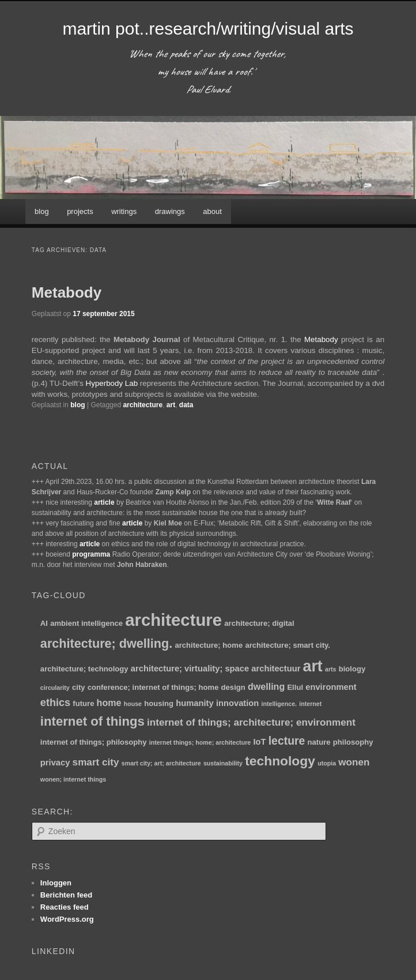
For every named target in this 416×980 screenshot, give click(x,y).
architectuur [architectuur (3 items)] (276, 669)
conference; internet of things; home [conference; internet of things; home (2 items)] (153, 687)
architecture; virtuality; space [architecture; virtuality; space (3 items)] (190, 669)
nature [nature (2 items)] (319, 742)
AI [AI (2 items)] (44, 623)
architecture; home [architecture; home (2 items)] (209, 645)
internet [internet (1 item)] (310, 704)
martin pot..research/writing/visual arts (208, 29)
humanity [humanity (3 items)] (194, 703)
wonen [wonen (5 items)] (354, 762)
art (171, 405)
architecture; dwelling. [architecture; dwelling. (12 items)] (106, 643)
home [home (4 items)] (109, 703)
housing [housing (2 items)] (159, 703)
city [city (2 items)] (79, 687)
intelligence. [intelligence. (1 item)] (279, 704)
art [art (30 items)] (313, 666)
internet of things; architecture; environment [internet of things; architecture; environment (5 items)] (251, 722)
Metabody (67, 292)
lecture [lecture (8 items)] (287, 741)
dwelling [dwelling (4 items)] (266, 686)
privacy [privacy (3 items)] (55, 763)
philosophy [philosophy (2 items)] (353, 742)
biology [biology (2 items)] (352, 669)
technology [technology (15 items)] (280, 761)
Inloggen (56, 883)
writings (124, 211)
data (186, 405)
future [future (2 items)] (83, 703)
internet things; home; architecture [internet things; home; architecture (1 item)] (200, 742)
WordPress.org (67, 919)
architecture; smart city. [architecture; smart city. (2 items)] (287, 645)
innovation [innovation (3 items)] (237, 703)
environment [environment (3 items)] (331, 687)
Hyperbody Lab (112, 383)
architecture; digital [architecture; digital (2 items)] (259, 623)
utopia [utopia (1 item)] (327, 763)
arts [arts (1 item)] (331, 669)
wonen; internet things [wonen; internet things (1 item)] (73, 779)
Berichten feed (66, 895)
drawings (170, 211)
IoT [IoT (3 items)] (259, 742)
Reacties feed (65, 907)
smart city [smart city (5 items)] (96, 762)
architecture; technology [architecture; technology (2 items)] (84, 669)
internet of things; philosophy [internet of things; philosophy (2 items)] (94, 742)
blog (42, 211)
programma (91, 554)
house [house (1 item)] (133, 704)
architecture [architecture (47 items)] (173, 620)
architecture (143, 405)
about (212, 211)
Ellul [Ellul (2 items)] (295, 687)
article (104, 502)
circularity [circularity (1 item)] (55, 688)
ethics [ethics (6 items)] (55, 703)
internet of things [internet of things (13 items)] (92, 721)
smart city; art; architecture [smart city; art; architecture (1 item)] (161, 763)
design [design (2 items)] (233, 687)
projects (80, 211)
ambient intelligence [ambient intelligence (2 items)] (86, 623)
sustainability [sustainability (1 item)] (223, 763)
